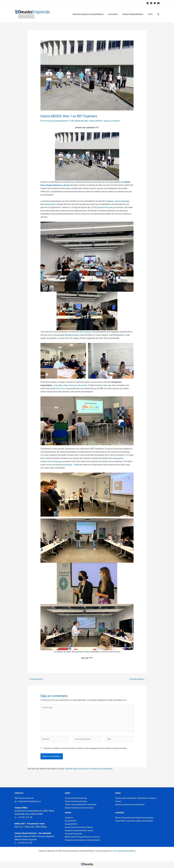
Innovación (116, 14)
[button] (158, 14)
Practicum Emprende (74, 835)
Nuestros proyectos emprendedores (92, 14)
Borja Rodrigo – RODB (70, 465)
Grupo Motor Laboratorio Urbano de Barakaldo (135, 823)
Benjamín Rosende (106, 207)
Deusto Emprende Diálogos (77, 803)
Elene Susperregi (55, 461)
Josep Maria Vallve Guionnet (65, 385)
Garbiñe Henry (70, 182)
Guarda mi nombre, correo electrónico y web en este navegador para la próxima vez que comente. (85, 750)
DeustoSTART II (72, 826)
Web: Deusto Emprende (25, 800)
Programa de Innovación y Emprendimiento (83, 842)
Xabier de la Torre (58, 388)
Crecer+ (119, 803)
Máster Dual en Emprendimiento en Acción (83, 838)
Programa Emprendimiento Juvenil (80, 832)
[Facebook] (158, 3)
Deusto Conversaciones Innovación (80, 809)
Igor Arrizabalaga (123, 201)
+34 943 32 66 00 (24, 844)
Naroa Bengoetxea (48, 204)
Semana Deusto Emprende (76, 800)
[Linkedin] (151, 3)
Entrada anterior (36, 679)
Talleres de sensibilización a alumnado (81, 806)
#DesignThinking (72, 335)
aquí (111, 385)
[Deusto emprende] (148, 3)
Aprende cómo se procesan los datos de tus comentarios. (90, 770)
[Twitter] (155, 3)
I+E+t (151, 14)
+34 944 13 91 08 (24, 819)
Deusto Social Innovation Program (79, 829)
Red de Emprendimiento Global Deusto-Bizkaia (135, 819)
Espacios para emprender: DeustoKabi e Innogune (137, 800)
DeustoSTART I (71, 823)
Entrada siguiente (138, 679)
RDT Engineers (109, 201)
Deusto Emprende (95, 182)
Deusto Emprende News (134, 14)
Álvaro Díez (84, 385)
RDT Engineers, (86, 332)
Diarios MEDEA (97, 121)
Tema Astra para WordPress (124, 853)
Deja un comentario (114, 121)
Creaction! (69, 819)
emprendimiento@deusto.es (28, 803)
